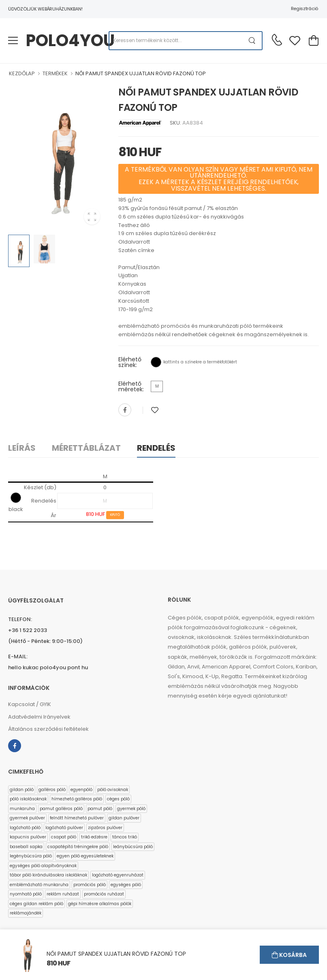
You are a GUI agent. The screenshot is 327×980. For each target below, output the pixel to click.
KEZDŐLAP (22, 73)
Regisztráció (305, 8)
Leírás (22, 448)
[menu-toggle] (13, 40)
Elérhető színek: (130, 362)
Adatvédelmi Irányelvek (39, 717)
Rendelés (156, 448)
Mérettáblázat (86, 448)
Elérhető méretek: (131, 386)
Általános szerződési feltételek (48, 729)
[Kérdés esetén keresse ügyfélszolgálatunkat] (277, 40)
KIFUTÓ (115, 515)
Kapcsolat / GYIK (30, 704)
